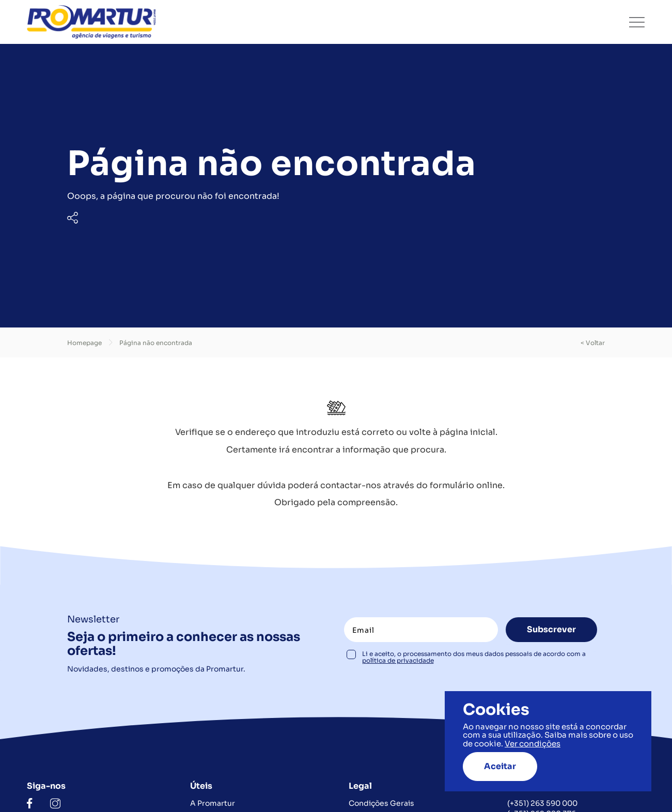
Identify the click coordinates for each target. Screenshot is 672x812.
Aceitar (500, 766)
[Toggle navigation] (637, 22)
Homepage (84, 343)
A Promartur (213, 803)
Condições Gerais (381, 803)
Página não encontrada (156, 343)
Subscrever (551, 629)
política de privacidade (398, 660)
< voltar (593, 343)
